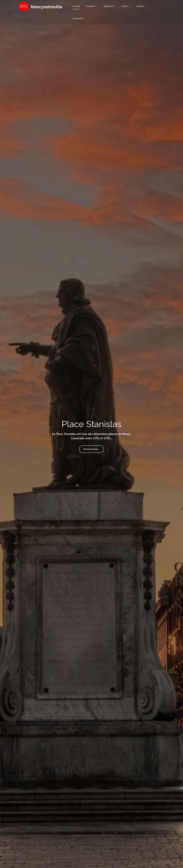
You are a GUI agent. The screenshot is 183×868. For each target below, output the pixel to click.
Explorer (92, 6)
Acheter (141, 6)
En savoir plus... (91, 450)
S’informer (79, 18)
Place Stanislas (92, 423)
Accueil (76, 6)
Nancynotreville (50, 7)
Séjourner (109, 6)
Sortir (126, 6)
